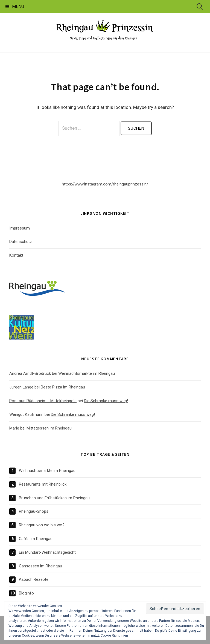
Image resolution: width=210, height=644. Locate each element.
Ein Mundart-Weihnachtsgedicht (47, 552)
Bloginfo (26, 593)
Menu (18, 6)
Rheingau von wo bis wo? (42, 525)
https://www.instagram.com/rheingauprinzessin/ (105, 184)
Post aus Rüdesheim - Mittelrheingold (43, 401)
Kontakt (16, 255)
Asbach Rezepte (34, 579)
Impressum (20, 228)
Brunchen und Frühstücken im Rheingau (54, 498)
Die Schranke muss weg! (106, 401)
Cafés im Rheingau (36, 539)
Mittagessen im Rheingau (49, 428)
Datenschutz (21, 242)
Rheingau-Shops (34, 511)
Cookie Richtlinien (114, 636)
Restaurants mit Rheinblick (43, 484)
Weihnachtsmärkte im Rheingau (87, 373)
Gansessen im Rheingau (40, 566)
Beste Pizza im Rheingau (63, 387)
